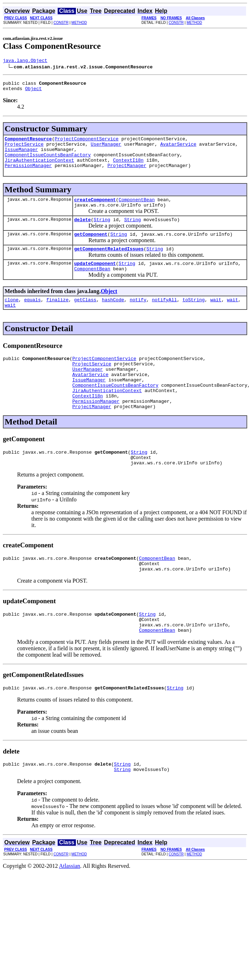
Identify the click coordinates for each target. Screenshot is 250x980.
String (102, 232)
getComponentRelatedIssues (109, 264)
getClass (85, 318)
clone (12, 318)
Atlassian (70, 910)
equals (33, 318)
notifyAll (165, 318)
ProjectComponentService (86, 143)
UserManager (106, 149)
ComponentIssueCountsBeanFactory (48, 162)
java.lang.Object (25, 61)
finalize (57, 318)
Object (33, 92)
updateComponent (95, 279)
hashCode (113, 318)
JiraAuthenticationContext (39, 168)
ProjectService (24, 149)
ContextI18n (128, 168)
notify (138, 318)
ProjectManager (127, 175)
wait (216, 318)
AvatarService (178, 149)
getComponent (91, 248)
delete (82, 232)
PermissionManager (28, 175)
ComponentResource (28, 143)
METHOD (79, 23)
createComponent (95, 210)
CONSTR (61, 23)
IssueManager (21, 156)
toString (193, 318)
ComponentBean (137, 210)
